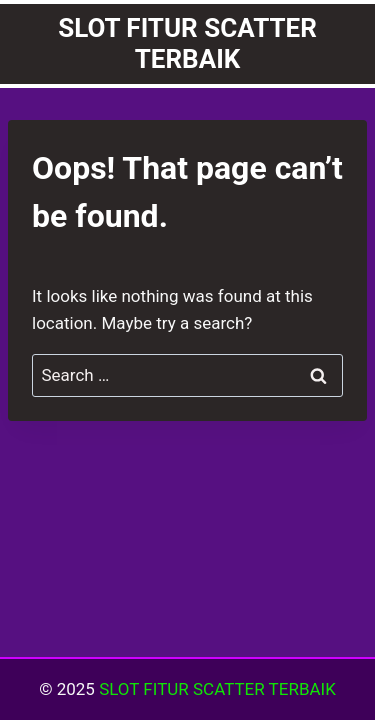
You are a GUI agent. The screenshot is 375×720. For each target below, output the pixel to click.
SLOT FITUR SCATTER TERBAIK (217, 689)
